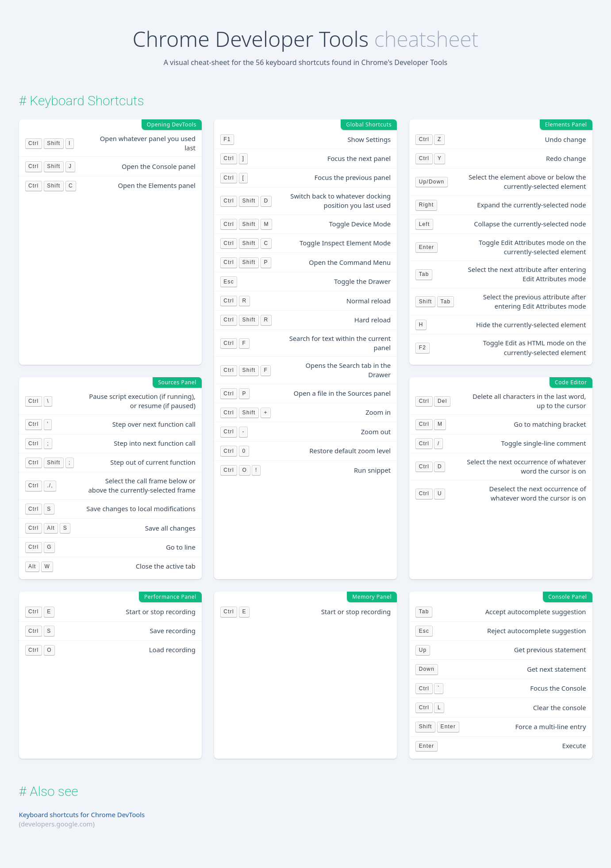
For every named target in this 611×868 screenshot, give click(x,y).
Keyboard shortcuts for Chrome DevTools (82, 814)
